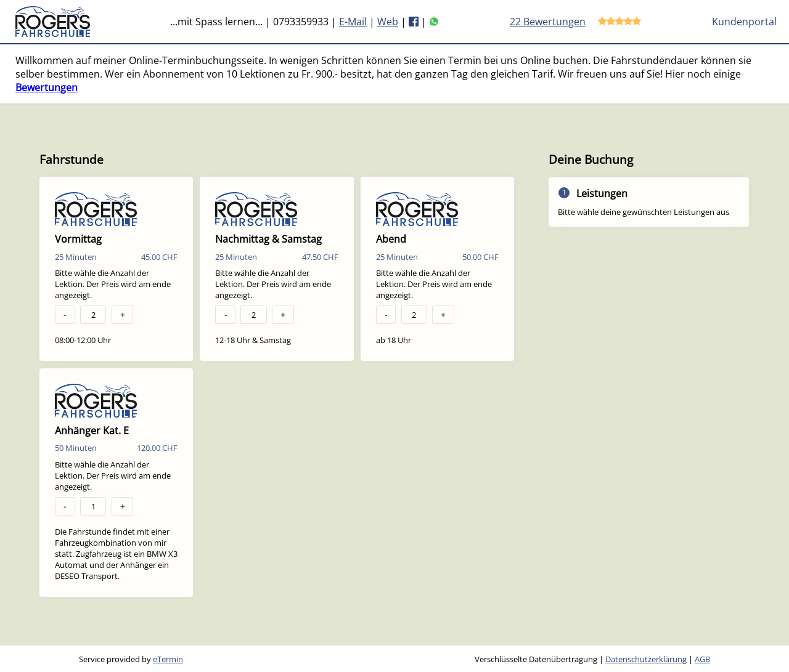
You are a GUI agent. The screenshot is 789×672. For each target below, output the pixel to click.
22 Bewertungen (548, 22)
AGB (702, 659)
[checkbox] (116, 269)
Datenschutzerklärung (646, 659)
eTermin (168, 659)
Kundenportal (744, 22)
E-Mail (353, 22)
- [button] (65, 315)
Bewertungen (47, 87)
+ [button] (122, 315)
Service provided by (131, 659)
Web (388, 22)
